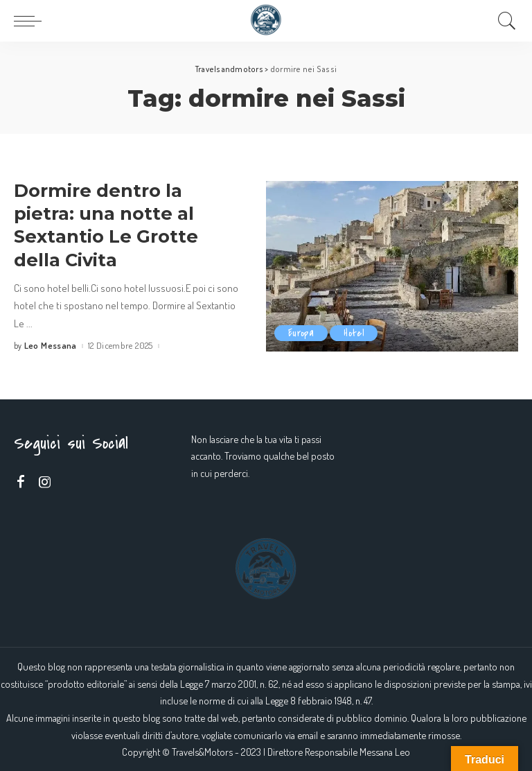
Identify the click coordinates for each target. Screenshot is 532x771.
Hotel (354, 333)
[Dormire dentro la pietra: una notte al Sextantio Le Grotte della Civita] (392, 266)
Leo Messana (51, 346)
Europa (301, 333)
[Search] (504, 21)
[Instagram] (45, 482)
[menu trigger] (31, 21)
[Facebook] (21, 482)
